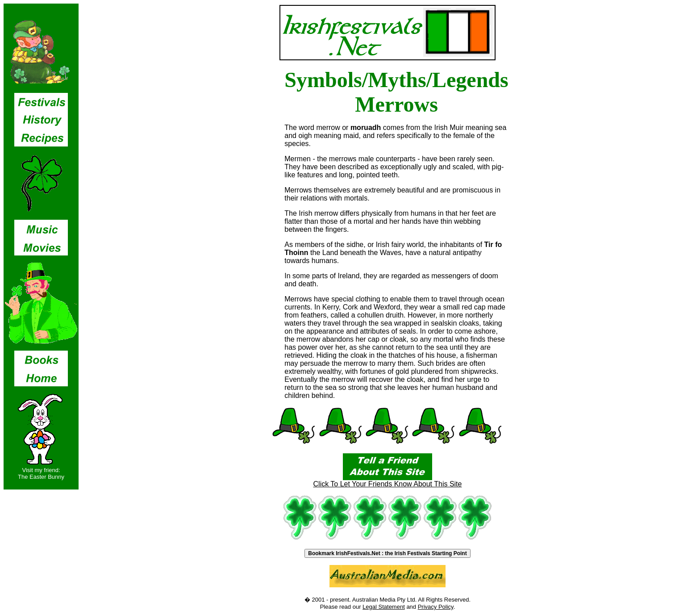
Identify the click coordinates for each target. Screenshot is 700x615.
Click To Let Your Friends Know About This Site (388, 481)
